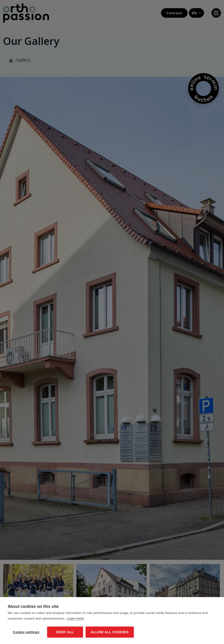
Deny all (65, 632)
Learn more (75, 618)
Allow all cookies (110, 632)
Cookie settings (26, 632)
